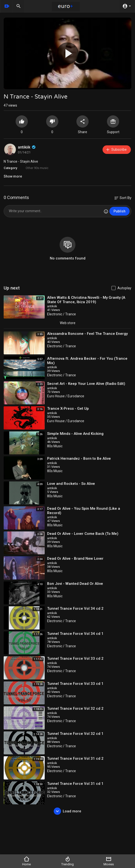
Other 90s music (37, 168)
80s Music (55, 446)
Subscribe (116, 150)
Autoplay (124, 288)
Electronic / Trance (62, 314)
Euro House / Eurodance (66, 396)
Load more (67, 811)
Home (26, 861)
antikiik (27, 147)
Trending (67, 861)
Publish (119, 211)
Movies (109, 861)
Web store (68, 323)
